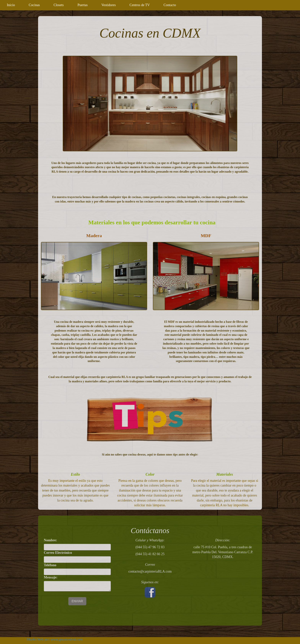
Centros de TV (140, 5)
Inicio (11, 5)
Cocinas (34, 5)
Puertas (83, 5)
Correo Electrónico (58, 553)
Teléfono (50, 565)
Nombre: (50, 540)
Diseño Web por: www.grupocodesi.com (55, 639)
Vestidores (109, 5)
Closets (59, 5)
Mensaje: (51, 577)
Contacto (170, 5)
